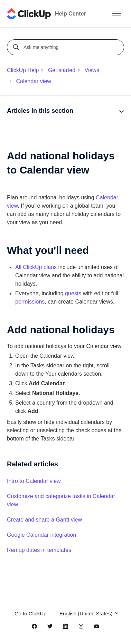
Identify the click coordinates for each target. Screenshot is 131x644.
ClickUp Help (23, 70)
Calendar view (33, 81)
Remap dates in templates (39, 550)
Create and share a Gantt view (44, 520)
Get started (62, 70)
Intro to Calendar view (34, 481)
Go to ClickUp (31, 613)
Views (92, 70)
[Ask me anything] (67, 47)
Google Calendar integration (41, 535)
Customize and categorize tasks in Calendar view (61, 500)
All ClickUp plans (36, 267)
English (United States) (89, 613)
